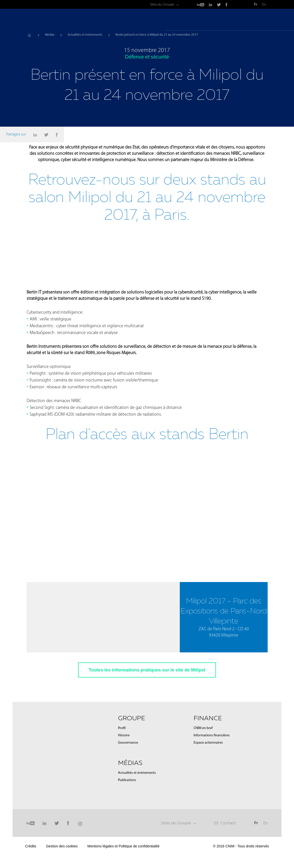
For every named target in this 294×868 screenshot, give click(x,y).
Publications (127, 807)
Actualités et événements (85, 35)
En (264, 4)
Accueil (29, 35)
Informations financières (212, 762)
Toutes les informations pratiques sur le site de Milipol (147, 697)
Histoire (124, 762)
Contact (228, 850)
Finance (246, 20)
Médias (222, 20)
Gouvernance (128, 770)
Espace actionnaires (208, 770)
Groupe (199, 20)
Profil (122, 755)
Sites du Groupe (162, 4)
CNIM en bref (203, 755)
